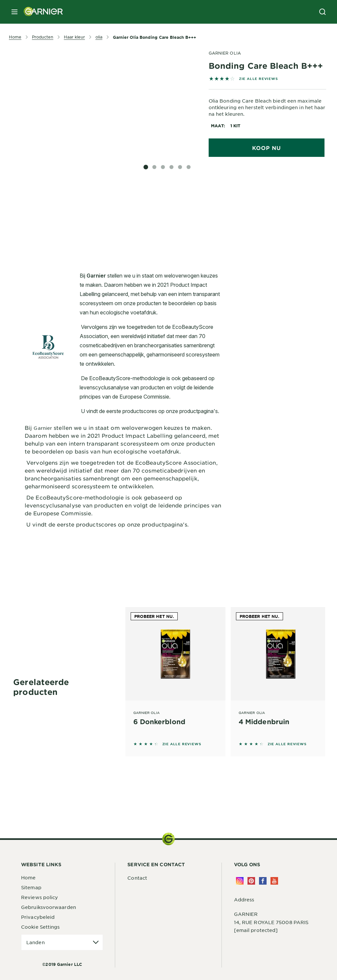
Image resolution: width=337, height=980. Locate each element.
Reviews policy (39, 897)
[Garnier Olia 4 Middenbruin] (281, 673)
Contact (137, 878)
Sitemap (31, 887)
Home (28, 877)
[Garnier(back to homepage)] (41, 12)
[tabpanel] (123, 212)
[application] (62, 942)
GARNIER (246, 914)
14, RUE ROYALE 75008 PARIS (271, 922)
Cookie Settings (40, 927)
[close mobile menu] (14, 12)
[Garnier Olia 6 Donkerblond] (175, 673)
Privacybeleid (38, 917)
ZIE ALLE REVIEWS (259, 78)
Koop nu (267, 148)
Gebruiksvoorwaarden (49, 907)
